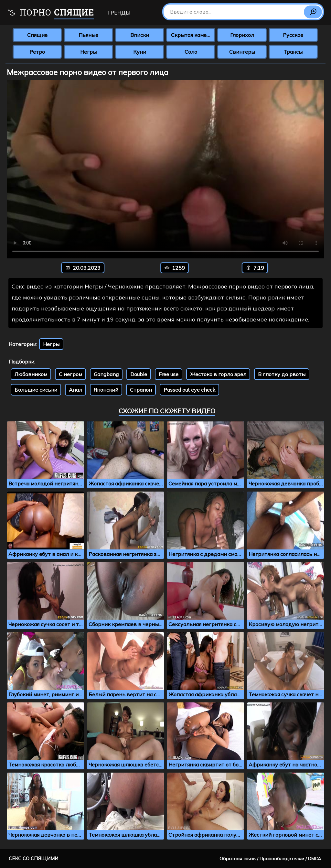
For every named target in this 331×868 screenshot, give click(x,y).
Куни (140, 52)
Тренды (119, 13)
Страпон (141, 390)
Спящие (37, 35)
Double (139, 374)
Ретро (37, 52)
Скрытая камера (192, 35)
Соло (191, 52)
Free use (169, 374)
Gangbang (106, 374)
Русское (293, 35)
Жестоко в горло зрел (218, 374)
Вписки (140, 35)
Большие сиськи (36, 390)
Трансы (293, 52)
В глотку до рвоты (282, 374)
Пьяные (88, 35)
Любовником (31, 374)
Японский (106, 390)
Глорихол (242, 35)
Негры (88, 52)
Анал (75, 390)
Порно (51, 13)
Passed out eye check (189, 390)
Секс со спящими (33, 858)
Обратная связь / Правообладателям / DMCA (270, 859)
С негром (70, 374)
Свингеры (242, 52)
